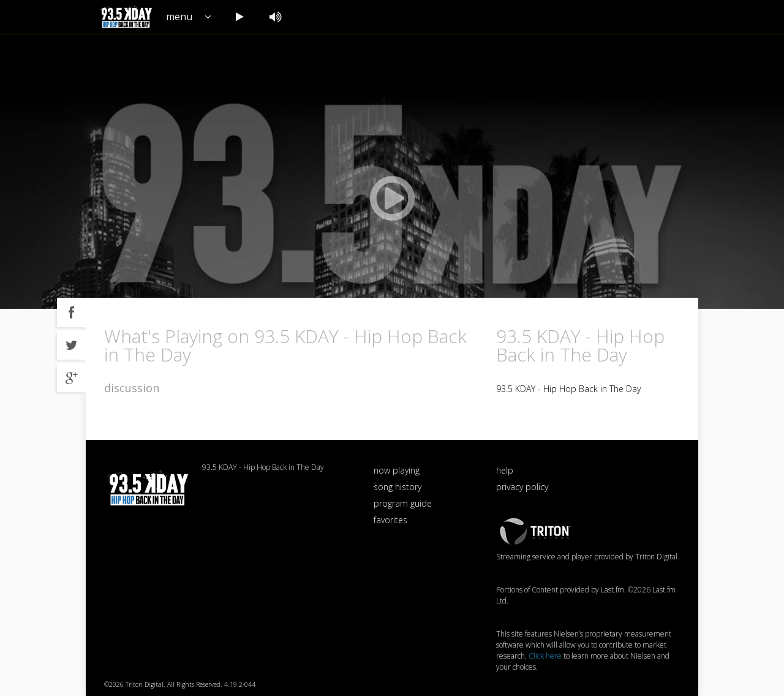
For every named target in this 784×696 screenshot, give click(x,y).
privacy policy (522, 487)
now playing (397, 470)
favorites (390, 520)
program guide (403, 503)
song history (398, 487)
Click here (545, 656)
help (505, 470)
